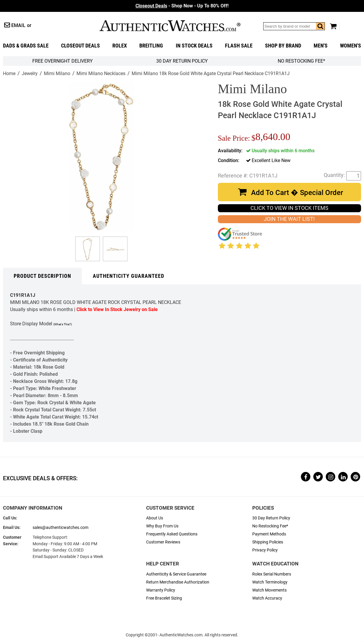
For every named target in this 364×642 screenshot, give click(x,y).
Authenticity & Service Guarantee (176, 574)
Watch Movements (269, 590)
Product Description (42, 276)
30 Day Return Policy (271, 518)
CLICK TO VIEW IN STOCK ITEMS (289, 208)
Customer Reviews (163, 542)
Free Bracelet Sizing (164, 598)
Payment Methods (269, 534)
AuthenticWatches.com (170, 26)
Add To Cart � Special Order (297, 193)
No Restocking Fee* (301, 61)
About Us (155, 518)
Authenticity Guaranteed (128, 276)
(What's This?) (63, 324)
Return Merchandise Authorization (178, 582)
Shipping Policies (268, 542)
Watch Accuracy (267, 598)
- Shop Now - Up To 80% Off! (182, 6)
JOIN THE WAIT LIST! (289, 219)
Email (18, 25)
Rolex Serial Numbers (272, 574)
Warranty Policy (161, 590)
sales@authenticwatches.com (60, 528)
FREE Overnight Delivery (63, 61)
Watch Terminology (270, 582)
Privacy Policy (265, 550)
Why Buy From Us (162, 526)
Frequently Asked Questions (172, 534)
